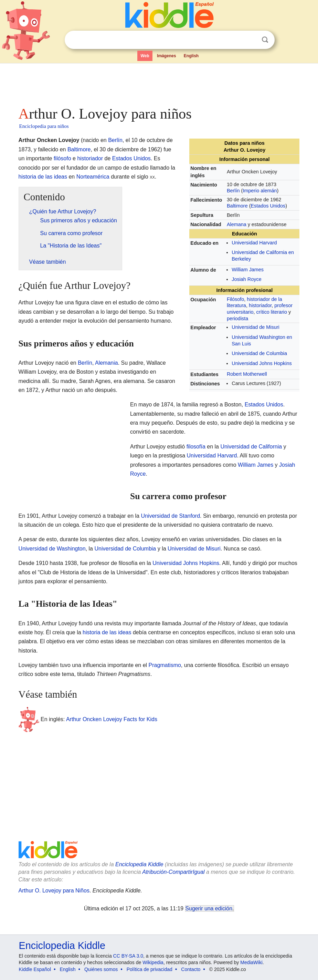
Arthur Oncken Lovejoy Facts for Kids (112, 719)
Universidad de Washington (52, 549)
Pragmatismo (165, 665)
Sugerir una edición (209, 908)
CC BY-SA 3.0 (128, 956)
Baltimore (237, 206)
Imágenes (166, 56)
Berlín (233, 191)
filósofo (62, 158)
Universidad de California (251, 447)
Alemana (237, 224)
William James (248, 270)
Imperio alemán (260, 191)
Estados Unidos (268, 206)
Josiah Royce (246, 279)
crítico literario (272, 312)
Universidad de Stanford (170, 516)
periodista (237, 319)
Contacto (191, 969)
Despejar (251, 40)
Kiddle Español (35, 969)
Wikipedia (153, 962)
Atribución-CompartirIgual (173, 872)
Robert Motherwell (247, 374)
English (191, 56)
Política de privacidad (150, 969)
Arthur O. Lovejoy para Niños (54, 891)
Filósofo (235, 299)
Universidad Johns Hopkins (262, 363)
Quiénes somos (101, 969)
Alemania (107, 363)
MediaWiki (251, 962)
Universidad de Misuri (255, 327)
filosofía (196, 447)
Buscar (265, 40)
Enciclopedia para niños (44, 126)
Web (145, 56)
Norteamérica (93, 177)
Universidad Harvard (254, 243)
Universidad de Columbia (259, 353)
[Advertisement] (159, 83)
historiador (260, 305)
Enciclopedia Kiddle (139, 864)
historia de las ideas (43, 177)
